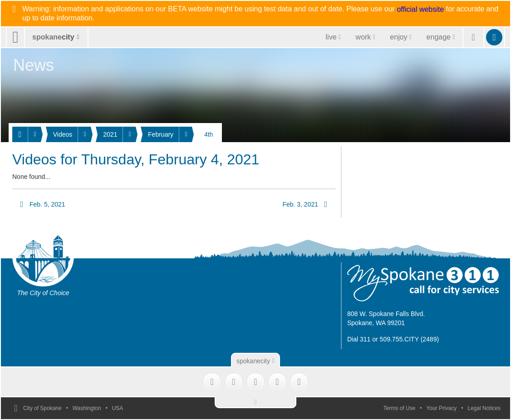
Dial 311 (359, 339)
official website (420, 10)
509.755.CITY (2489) (410, 339)
